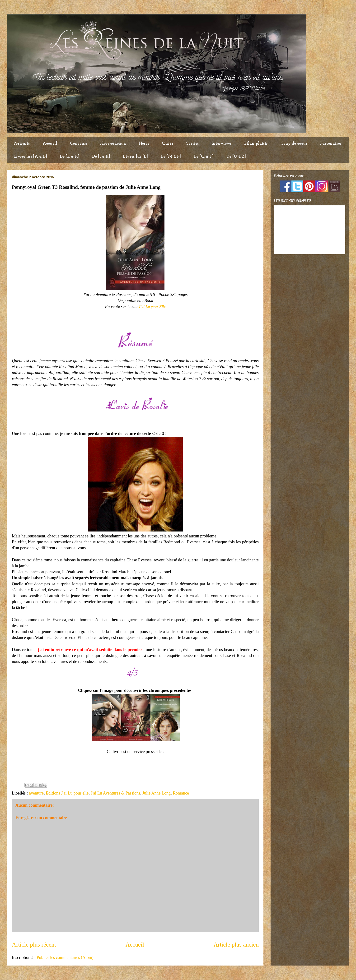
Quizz (168, 144)
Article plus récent (34, 945)
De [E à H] (70, 157)
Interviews (221, 144)
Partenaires (331, 144)
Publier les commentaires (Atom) (65, 957)
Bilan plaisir (256, 144)
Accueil (50, 144)
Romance (181, 793)
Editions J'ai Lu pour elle (67, 793)
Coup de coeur (294, 144)
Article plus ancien (236, 945)
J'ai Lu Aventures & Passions (115, 793)
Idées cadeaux (113, 144)
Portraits (22, 144)
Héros (144, 144)
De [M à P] (171, 157)
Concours (79, 144)
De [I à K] (101, 157)
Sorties (192, 144)
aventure (36, 793)
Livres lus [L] (135, 157)
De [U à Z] (236, 157)
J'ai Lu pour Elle (152, 307)
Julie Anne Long (157, 793)
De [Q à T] (204, 157)
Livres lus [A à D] (30, 157)
